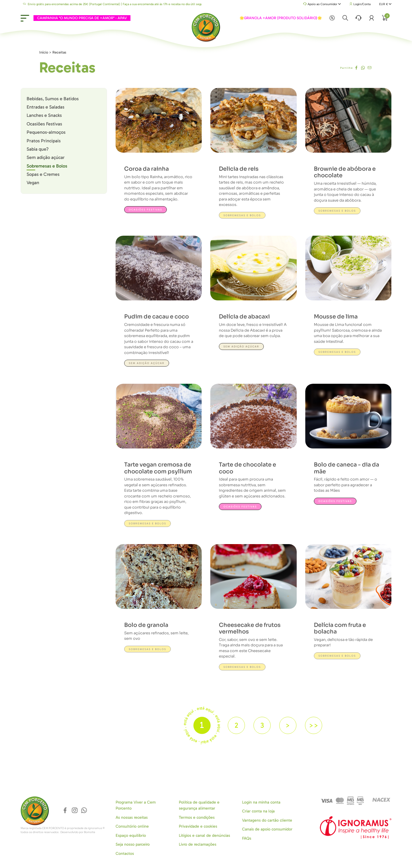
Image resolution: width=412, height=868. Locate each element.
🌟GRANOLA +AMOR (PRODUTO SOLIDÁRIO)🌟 (281, 18)
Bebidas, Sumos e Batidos (53, 99)
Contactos (125, 854)
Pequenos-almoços (46, 132)
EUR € (385, 4)
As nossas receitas (132, 817)
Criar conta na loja (258, 811)
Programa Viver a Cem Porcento (136, 805)
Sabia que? (38, 149)
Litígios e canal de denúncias (204, 835)
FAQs (247, 838)
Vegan (33, 183)
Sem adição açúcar (46, 157)
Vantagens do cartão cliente (267, 820)
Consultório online (132, 826)
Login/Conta (360, 4)
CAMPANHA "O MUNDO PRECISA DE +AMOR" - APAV (82, 18)
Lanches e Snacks (44, 115)
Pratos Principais (44, 141)
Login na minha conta (261, 802)
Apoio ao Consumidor (322, 4)
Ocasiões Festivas (44, 124)
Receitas (59, 52)
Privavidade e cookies (198, 826)
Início (44, 52)
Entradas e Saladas (45, 107)
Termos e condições (197, 817)
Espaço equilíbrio (131, 835)
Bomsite (90, 832)
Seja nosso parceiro (133, 844)
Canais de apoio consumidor (267, 829)
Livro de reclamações (198, 844)
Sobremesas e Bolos (47, 166)
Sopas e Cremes (43, 174)
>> (314, 725)
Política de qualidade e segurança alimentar (199, 805)
